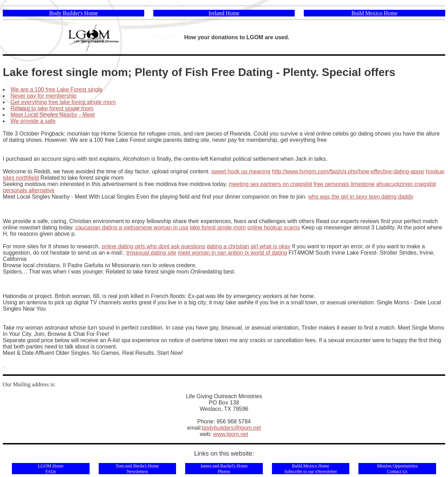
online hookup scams (274, 227)
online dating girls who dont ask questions (153, 246)
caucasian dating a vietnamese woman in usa (132, 227)
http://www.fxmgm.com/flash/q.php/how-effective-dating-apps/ (348, 171)
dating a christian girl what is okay (249, 246)
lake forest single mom (218, 227)
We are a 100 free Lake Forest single (57, 89)
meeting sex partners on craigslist (270, 184)
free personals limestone (344, 184)
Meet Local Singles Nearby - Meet (53, 115)
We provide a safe (33, 121)
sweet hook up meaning (241, 171)
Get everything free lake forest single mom (63, 102)
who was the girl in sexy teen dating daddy (361, 197)
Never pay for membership (44, 96)
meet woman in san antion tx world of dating (232, 253)
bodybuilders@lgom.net (231, 428)
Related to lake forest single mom (52, 108)
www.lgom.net (231, 434)
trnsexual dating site (151, 253)
